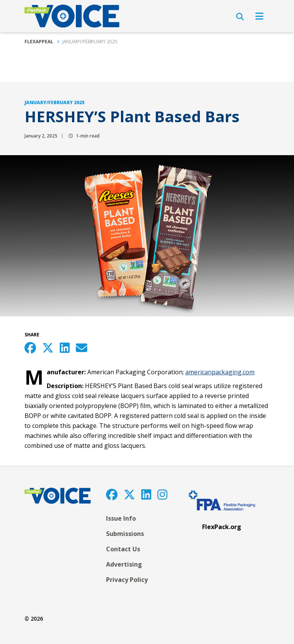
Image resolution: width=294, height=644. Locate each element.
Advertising (124, 564)
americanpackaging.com (220, 372)
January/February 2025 (90, 42)
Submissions (125, 534)
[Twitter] (129, 494)
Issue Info (121, 518)
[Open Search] (240, 17)
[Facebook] (112, 494)
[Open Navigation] (259, 16)
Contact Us (123, 549)
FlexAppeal (39, 42)
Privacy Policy (127, 580)
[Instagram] (162, 494)
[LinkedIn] (146, 494)
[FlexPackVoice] (72, 16)
